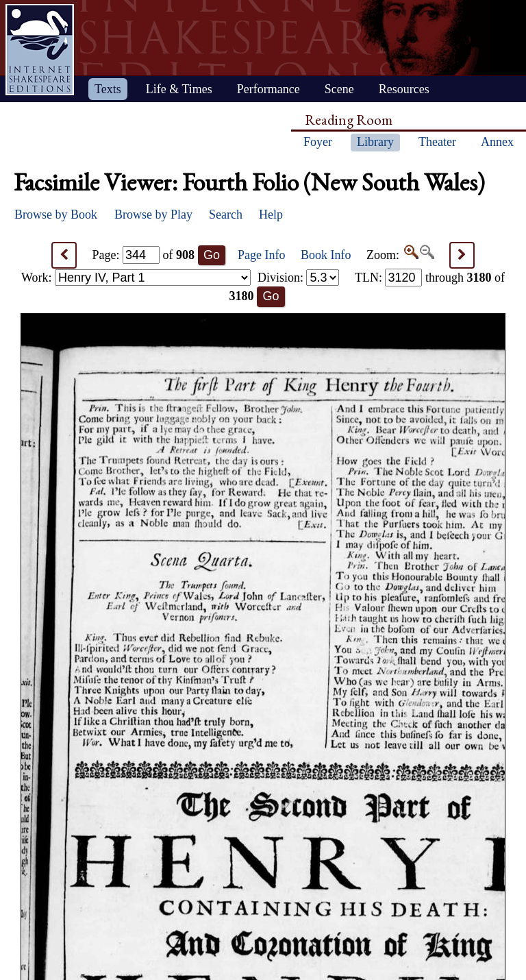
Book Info (326, 255)
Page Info (261, 255)
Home (40, 50)
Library (375, 142)
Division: (299, 278)
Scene (339, 89)
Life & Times (179, 89)
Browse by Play (153, 215)
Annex (497, 142)
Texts (108, 89)
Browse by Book (56, 215)
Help (271, 215)
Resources (404, 89)
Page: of (144, 255)
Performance (268, 89)
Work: (136, 278)
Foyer (318, 142)
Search (226, 215)
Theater (437, 142)
